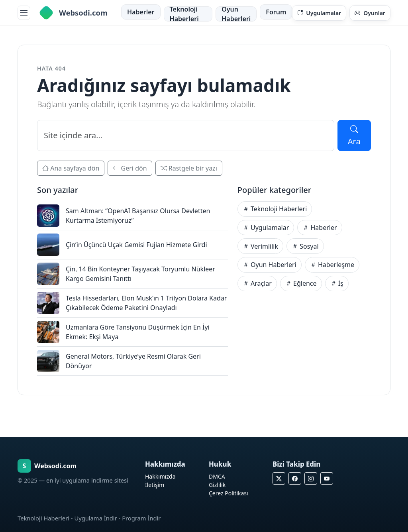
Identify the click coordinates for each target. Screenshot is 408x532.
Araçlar (257, 283)
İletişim (155, 485)
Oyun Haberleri (236, 14)
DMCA (217, 476)
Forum (276, 12)
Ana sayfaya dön (71, 168)
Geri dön (130, 168)
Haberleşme (332, 265)
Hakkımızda (160, 476)
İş (337, 283)
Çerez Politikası (229, 493)
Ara (354, 135)
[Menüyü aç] (24, 13)
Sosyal (305, 246)
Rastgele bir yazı (189, 168)
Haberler (141, 12)
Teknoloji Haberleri (184, 14)
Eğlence (301, 283)
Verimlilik (260, 246)
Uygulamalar (266, 228)
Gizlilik (217, 485)
